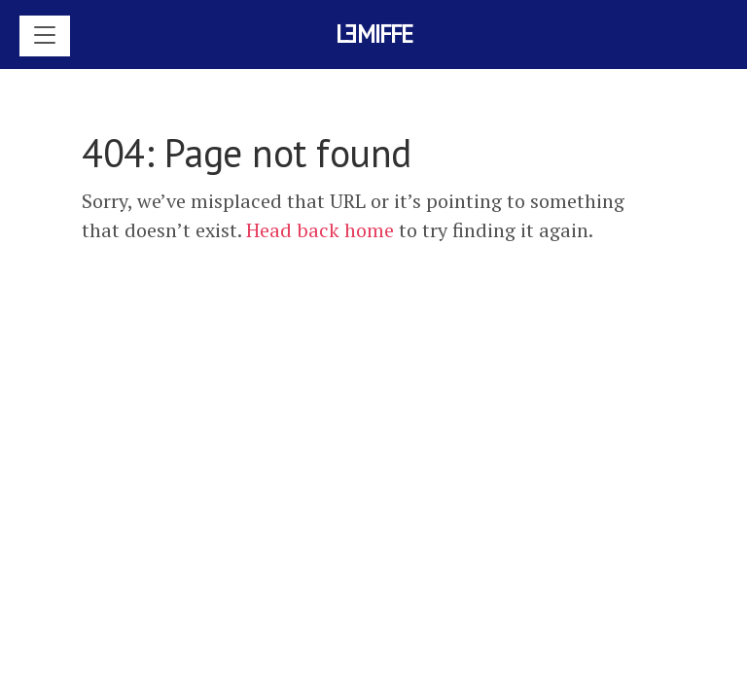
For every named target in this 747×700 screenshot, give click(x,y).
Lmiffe (373, 34)
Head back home (320, 230)
